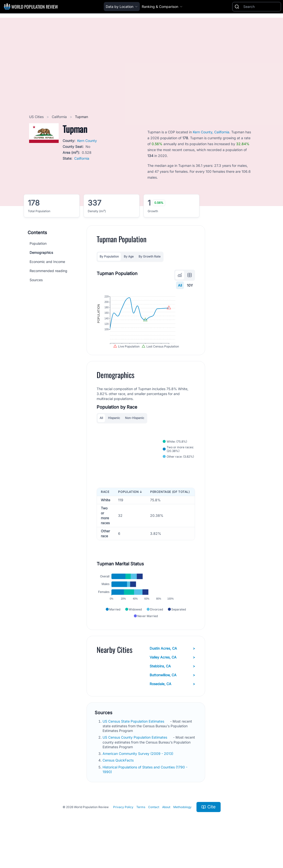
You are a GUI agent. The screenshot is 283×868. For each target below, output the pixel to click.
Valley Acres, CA (172, 681)
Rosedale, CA (172, 708)
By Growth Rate (150, 256)
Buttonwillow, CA (172, 699)
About (166, 831)
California (60, 117)
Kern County (87, 141)
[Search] (261, 7)
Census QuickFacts (119, 785)
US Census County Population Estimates (135, 762)
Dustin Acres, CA (172, 673)
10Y (190, 285)
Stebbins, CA (172, 690)
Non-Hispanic (135, 432)
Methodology (182, 831)
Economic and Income (47, 262)
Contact (154, 831)
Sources (36, 280)
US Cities (37, 117)
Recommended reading (48, 271)
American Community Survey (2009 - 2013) (138, 778)
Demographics (41, 252)
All (180, 285)
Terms (141, 831)
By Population (109, 256)
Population (38, 243)
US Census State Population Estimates (134, 745)
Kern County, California (211, 132)
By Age (129, 256)
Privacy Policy (123, 831)
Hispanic (114, 432)
